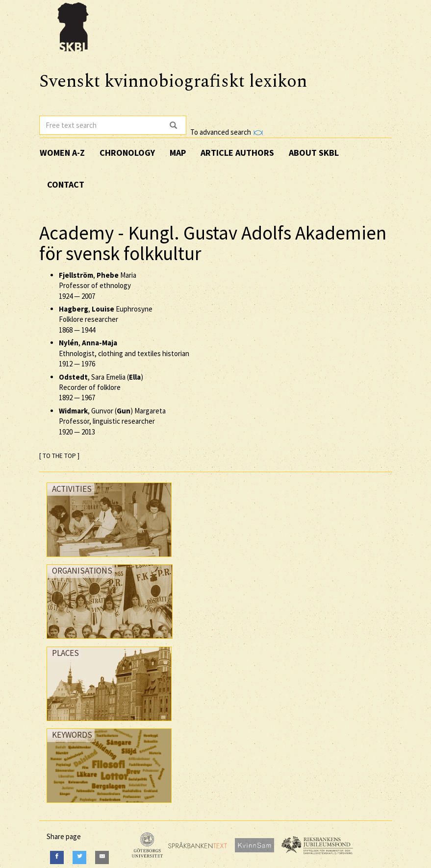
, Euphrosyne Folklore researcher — (106, 319)
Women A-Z (62, 153)
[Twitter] (79, 857)
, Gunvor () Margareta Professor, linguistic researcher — (112, 421)
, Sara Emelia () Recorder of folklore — (101, 387)
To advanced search (227, 132)
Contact (66, 184)
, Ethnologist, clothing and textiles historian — (124, 353)
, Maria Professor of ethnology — (98, 286)
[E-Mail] (102, 857)
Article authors (237, 153)
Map (178, 153)
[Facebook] (57, 857)
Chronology (127, 153)
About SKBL (314, 153)
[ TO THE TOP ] (59, 456)
